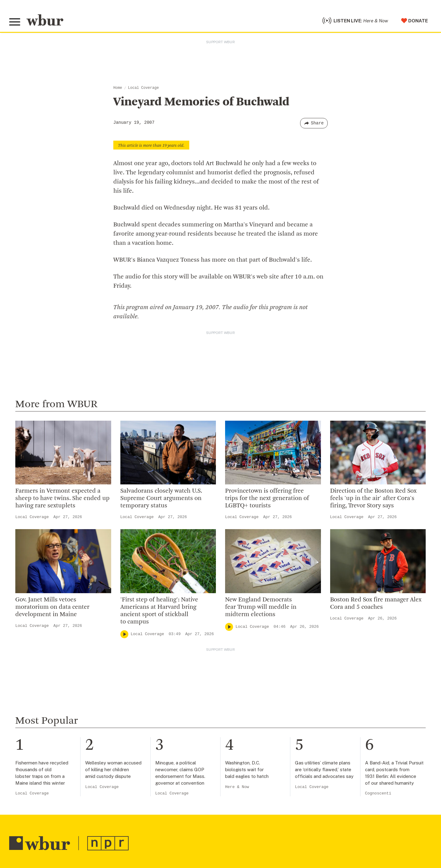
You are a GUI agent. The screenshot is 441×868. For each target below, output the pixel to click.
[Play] (124, 634)
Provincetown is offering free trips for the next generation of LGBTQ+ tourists (267, 498)
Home (118, 88)
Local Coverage (143, 88)
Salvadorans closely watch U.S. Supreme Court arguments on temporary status (161, 498)
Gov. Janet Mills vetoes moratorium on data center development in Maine (52, 607)
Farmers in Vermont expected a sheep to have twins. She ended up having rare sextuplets (62, 498)
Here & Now (237, 787)
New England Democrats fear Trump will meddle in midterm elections (261, 607)
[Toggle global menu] (15, 22)
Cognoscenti (378, 793)
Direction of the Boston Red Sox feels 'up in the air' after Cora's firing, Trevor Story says (373, 498)
